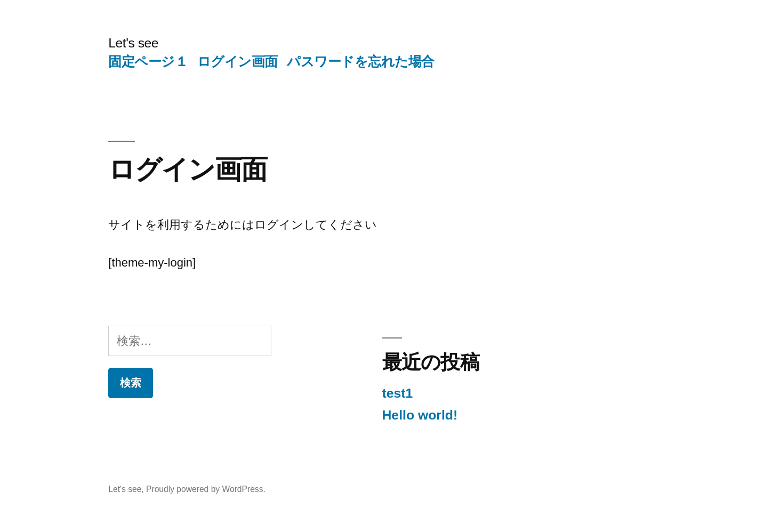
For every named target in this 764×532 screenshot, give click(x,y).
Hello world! (420, 415)
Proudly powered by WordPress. (206, 489)
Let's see (133, 43)
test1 (398, 393)
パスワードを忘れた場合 (361, 62)
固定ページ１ (148, 62)
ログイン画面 (238, 62)
